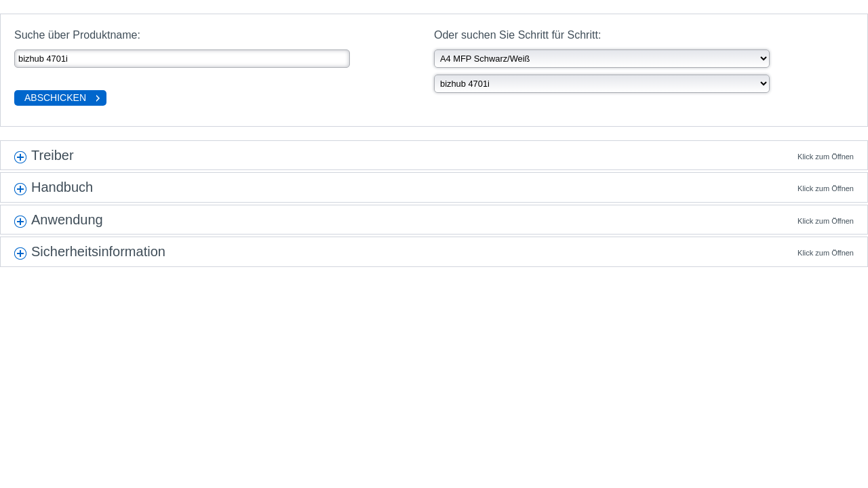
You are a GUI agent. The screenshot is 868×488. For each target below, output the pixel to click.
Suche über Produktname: (77, 35)
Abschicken (55, 98)
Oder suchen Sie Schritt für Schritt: (517, 35)
